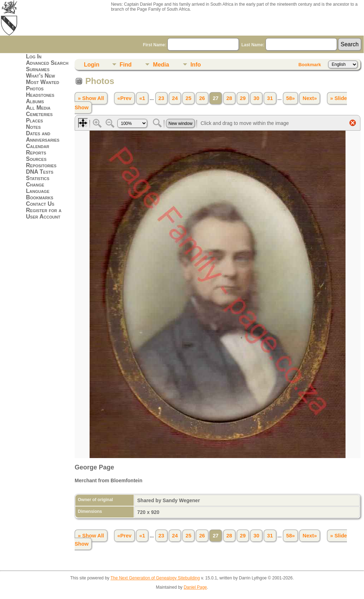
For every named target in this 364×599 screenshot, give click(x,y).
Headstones (40, 95)
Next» (310, 98)
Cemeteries (39, 114)
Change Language (38, 188)
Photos (35, 88)
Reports (36, 153)
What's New (41, 76)
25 (188, 98)
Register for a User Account (44, 213)
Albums (35, 101)
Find (126, 65)
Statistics (38, 178)
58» (290, 98)
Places (34, 120)
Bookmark (310, 65)
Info (196, 65)
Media (161, 65)
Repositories (41, 165)
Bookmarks (40, 197)
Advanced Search (47, 63)
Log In (34, 56)
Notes (33, 127)
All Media (38, 108)
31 (270, 98)
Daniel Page (195, 587)
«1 (142, 98)
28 (229, 98)
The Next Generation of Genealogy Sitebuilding (155, 578)
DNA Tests (40, 172)
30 (256, 98)
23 (161, 98)
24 (175, 98)
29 (243, 98)
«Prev (124, 98)
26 (202, 98)
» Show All (91, 98)
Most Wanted (42, 82)
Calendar (38, 146)
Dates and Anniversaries (43, 136)
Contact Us (40, 204)
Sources (36, 159)
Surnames (38, 69)
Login (92, 65)
